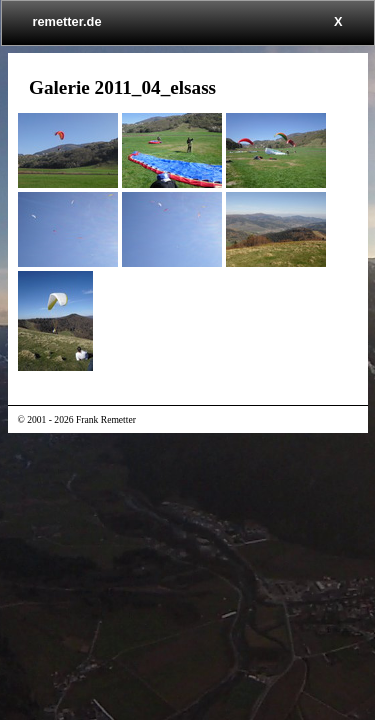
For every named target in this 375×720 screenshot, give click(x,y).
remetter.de (67, 21)
